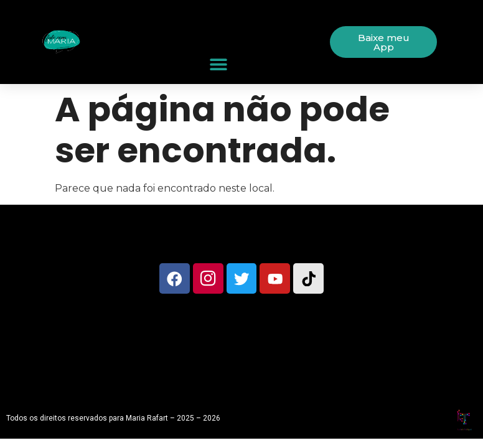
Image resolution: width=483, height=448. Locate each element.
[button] (219, 64)
